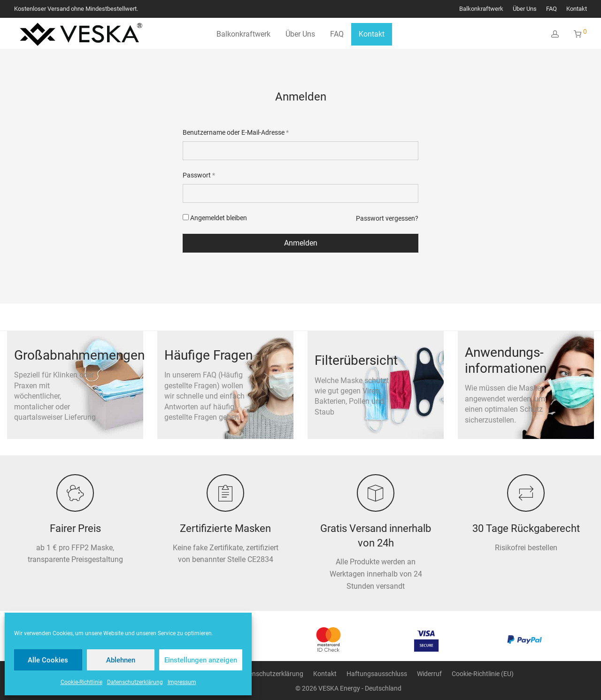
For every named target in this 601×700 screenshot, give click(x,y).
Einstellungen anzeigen (201, 660)
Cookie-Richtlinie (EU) (483, 674)
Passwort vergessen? (387, 218)
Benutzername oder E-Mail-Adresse (236, 132)
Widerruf (429, 674)
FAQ (551, 9)
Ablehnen (121, 660)
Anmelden (301, 243)
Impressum (182, 682)
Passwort (199, 175)
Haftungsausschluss (377, 674)
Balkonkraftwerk (481, 9)
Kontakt (577, 9)
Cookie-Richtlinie (81, 682)
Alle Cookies (48, 660)
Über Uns (525, 9)
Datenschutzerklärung (135, 682)
